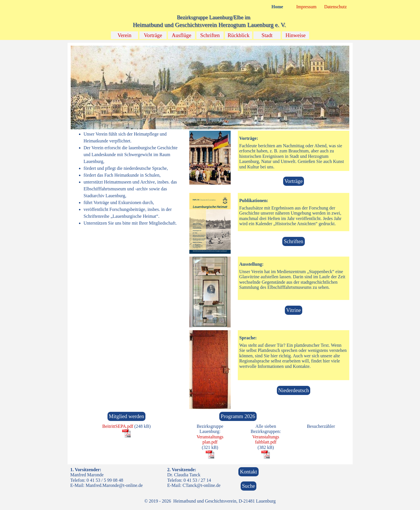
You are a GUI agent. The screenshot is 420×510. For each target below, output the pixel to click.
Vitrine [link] (294, 310)
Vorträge (153, 35)
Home (277, 7)
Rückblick (239, 35)
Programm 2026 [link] (238, 416)
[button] (210, 46)
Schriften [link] (293, 241)
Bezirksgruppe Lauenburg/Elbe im (214, 17)
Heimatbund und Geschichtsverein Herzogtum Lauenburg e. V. (209, 25)
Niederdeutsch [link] (294, 390)
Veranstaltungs (210, 437)
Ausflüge (181, 35)
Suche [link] (249, 486)
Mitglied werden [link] (127, 416)
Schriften (210, 35)
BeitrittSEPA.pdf (118, 426)
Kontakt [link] (248, 472)
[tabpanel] (126, 179)
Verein (124, 35)
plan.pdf (210, 442)
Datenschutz (335, 7)
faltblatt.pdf (266, 442)
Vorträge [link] (294, 181)
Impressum (306, 7)
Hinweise (295, 35)
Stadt (267, 35)
